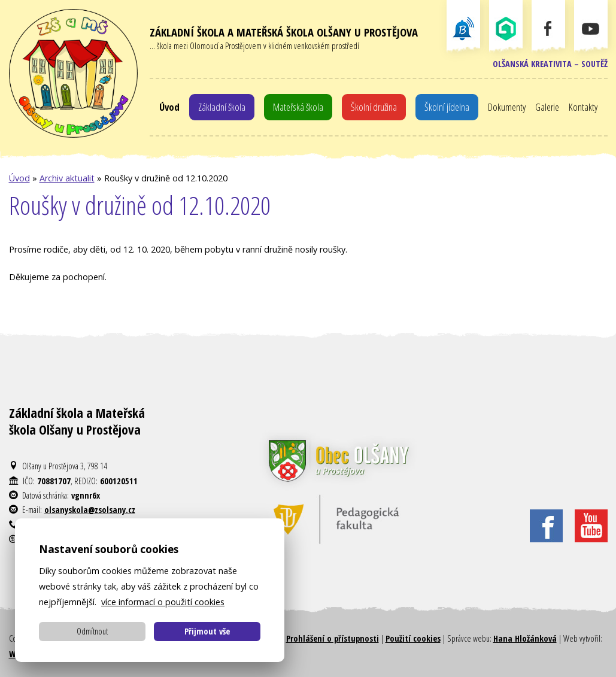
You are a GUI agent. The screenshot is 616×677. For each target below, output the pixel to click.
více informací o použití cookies (163, 602)
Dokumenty (507, 107)
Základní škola (222, 107)
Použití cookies (413, 638)
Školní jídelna (447, 107)
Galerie (547, 107)
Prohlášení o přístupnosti (333, 638)
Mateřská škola (298, 107)
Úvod (169, 107)
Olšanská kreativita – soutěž (550, 64)
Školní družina (374, 107)
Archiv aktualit (67, 178)
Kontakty (583, 107)
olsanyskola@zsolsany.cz (90, 510)
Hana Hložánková (525, 638)
